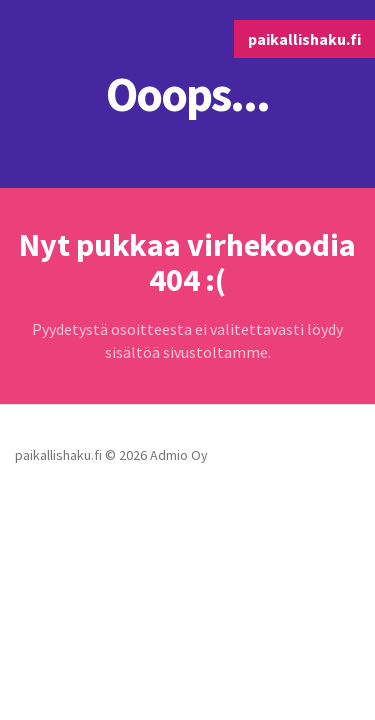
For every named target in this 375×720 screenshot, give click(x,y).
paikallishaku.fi (304, 39)
